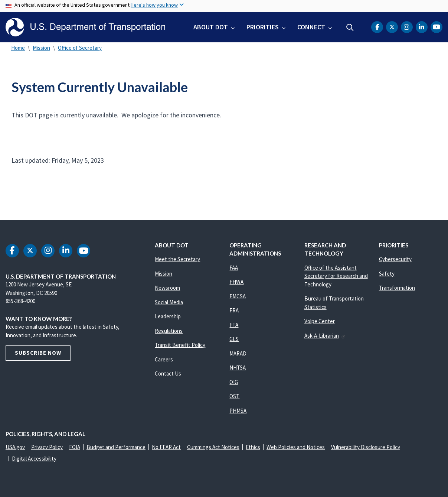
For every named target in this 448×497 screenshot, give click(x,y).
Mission (41, 48)
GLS (234, 339)
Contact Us (168, 373)
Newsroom (167, 288)
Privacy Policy (47, 447)
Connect (311, 27)
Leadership (168, 316)
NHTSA (238, 368)
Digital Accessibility (34, 459)
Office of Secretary (80, 48)
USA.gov (15, 447)
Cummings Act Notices (213, 447)
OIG (234, 382)
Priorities (263, 27)
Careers (164, 359)
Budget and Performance (116, 447)
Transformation (397, 288)
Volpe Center (320, 321)
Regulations (169, 331)
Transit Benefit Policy (180, 345)
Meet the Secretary (177, 259)
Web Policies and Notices (296, 447)
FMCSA (238, 296)
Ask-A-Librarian (325, 336)
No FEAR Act (166, 447)
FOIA (75, 447)
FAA (234, 268)
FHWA (236, 282)
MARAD (238, 353)
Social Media (169, 302)
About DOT (211, 27)
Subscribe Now (38, 353)
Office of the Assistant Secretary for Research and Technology (336, 276)
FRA (234, 310)
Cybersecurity (395, 259)
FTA (234, 325)
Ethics (253, 447)
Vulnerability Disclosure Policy (366, 447)
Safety (387, 274)
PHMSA (238, 411)
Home (18, 48)
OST (234, 396)
